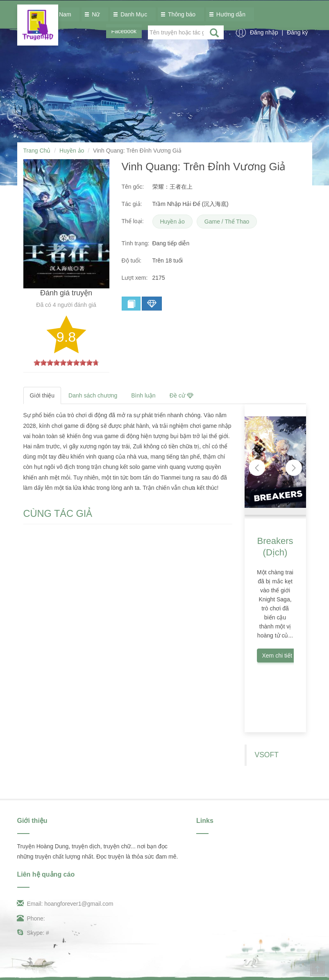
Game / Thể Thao (227, 222)
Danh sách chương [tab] (93, 395)
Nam (63, 14)
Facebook (124, 31)
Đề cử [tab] (182, 395)
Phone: (31, 918)
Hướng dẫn (229, 14)
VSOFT (267, 755)
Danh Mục (132, 14)
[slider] (66, 363)
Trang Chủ (37, 151)
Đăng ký (297, 32)
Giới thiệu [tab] (42, 395)
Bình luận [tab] (143, 395)
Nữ (94, 14)
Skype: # (33, 933)
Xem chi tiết (277, 656)
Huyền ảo (72, 151)
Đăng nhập (265, 32)
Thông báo (180, 14)
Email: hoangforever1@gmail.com (65, 904)
